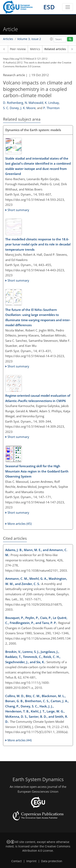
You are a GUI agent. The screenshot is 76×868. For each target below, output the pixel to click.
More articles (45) (20, 524)
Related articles (55, 49)
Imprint (31, 861)
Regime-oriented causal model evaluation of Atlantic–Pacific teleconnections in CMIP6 (38, 398)
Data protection (52, 861)
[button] (51, 39)
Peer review (18, 49)
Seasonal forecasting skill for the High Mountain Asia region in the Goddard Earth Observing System (37, 471)
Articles (8, 39)
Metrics (35, 49)
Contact (17, 861)
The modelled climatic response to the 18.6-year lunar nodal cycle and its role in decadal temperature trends (38, 244)
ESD (49, 7)
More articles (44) (20, 740)
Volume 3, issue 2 (29, 39)
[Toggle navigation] (68, 7)
